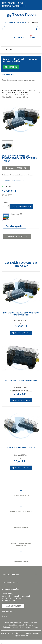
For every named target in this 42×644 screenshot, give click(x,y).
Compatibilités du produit (14, 180)
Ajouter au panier (22, 207)
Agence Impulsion (21, 635)
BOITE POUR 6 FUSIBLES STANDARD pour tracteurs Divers (21, 314)
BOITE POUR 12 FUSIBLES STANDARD (21, 380)
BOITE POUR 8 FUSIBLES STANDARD (21, 448)
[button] (13, 606)
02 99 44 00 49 (33, 22)
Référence (13, 236)
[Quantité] (4, 207)
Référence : (11, 168)
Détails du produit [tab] (15, 226)
